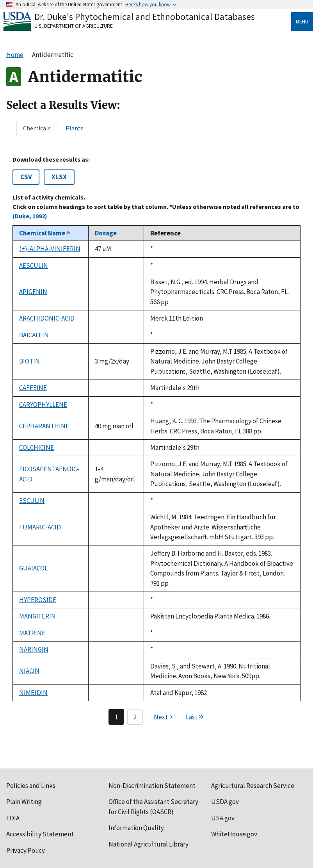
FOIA (13, 818)
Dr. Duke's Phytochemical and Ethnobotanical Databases (145, 17)
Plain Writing (24, 802)
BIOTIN (29, 361)
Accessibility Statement (40, 834)
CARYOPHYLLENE (43, 405)
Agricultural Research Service (253, 786)
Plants (75, 128)
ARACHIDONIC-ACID (47, 318)
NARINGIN (34, 649)
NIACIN (29, 671)
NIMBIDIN (33, 693)
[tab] (37, 128)
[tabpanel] (156, 440)
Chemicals (37, 128)
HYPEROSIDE (38, 600)
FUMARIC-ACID (40, 527)
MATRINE (32, 633)
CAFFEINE (33, 388)
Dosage (106, 233)
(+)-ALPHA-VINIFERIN (50, 249)
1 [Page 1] (116, 717)
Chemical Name (45, 233)
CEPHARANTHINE (44, 426)
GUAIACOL (33, 568)
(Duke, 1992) (30, 216)
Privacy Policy (26, 850)
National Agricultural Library (148, 844)
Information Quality (136, 828)
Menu (302, 21)
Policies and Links (31, 786)
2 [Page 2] (135, 717)
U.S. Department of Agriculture (74, 26)
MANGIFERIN (37, 616)
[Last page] (195, 717)
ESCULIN (32, 501)
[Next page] (164, 717)
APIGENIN (33, 292)
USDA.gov (225, 802)
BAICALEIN (34, 335)
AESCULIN (34, 266)
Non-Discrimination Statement (152, 786)
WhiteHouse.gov (234, 834)
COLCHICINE (36, 447)
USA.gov (223, 818)
